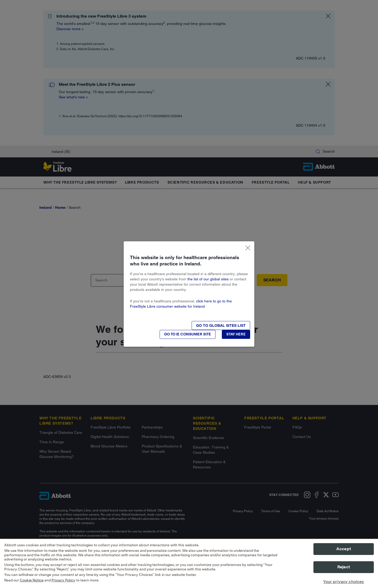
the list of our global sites (208, 279)
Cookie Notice (32, 584)
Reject (344, 571)
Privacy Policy (63, 584)
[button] (221, 325)
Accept (344, 553)
